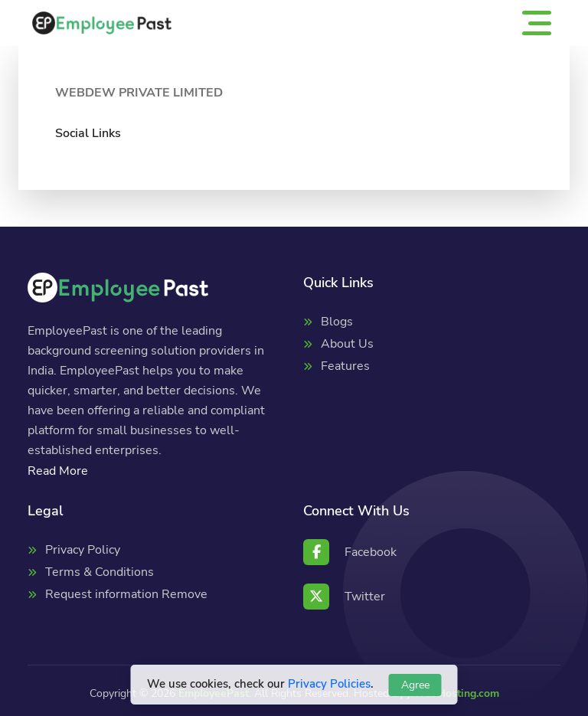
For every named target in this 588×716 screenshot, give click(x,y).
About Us (347, 344)
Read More (58, 471)
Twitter (344, 597)
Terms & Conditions (100, 572)
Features (345, 366)
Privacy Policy (83, 550)
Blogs (337, 322)
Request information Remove (126, 594)
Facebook (350, 552)
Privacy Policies (329, 684)
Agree (415, 685)
